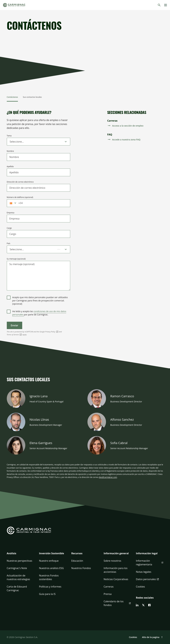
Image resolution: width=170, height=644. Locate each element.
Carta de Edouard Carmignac (17, 588)
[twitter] (143, 605)
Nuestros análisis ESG (51, 568)
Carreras (109, 587)
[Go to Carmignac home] (14, 5)
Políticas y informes (50, 587)
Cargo (9, 228)
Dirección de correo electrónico (20, 182)
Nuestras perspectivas (20, 561)
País (9, 243)
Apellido (10, 166)
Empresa (11, 213)
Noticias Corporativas (116, 579)
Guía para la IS (47, 594)
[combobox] (10, 142)
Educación (77, 561)
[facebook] (149, 605)
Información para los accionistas (116, 570)
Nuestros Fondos (81, 568)
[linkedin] (137, 605)
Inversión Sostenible (52, 553)
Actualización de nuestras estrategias (18, 577)
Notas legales (144, 572)
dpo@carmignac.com (108, 477)
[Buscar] (159, 5)
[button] (12, 203)
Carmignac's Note (17, 568)
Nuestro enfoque (49, 561)
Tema (9, 136)
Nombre (10, 151)
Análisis (12, 553)
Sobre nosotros (112, 561)
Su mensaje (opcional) (16, 259)
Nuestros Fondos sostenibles (49, 577)
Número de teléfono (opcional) (20, 197)
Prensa (108, 594)
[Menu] (166, 5)
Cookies (140, 587)
